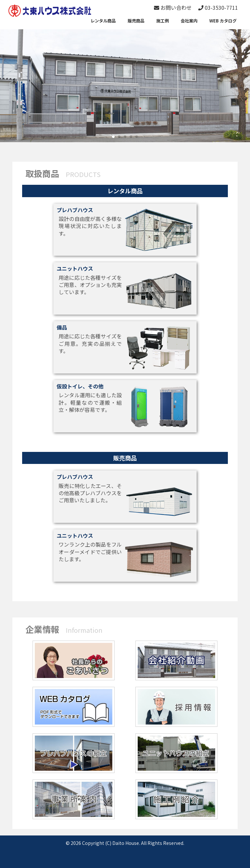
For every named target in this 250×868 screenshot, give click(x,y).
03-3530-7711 (218, 7)
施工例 (163, 21)
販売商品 (136, 21)
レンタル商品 (103, 21)
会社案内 (189, 21)
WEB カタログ (223, 21)
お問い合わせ (173, 7)
